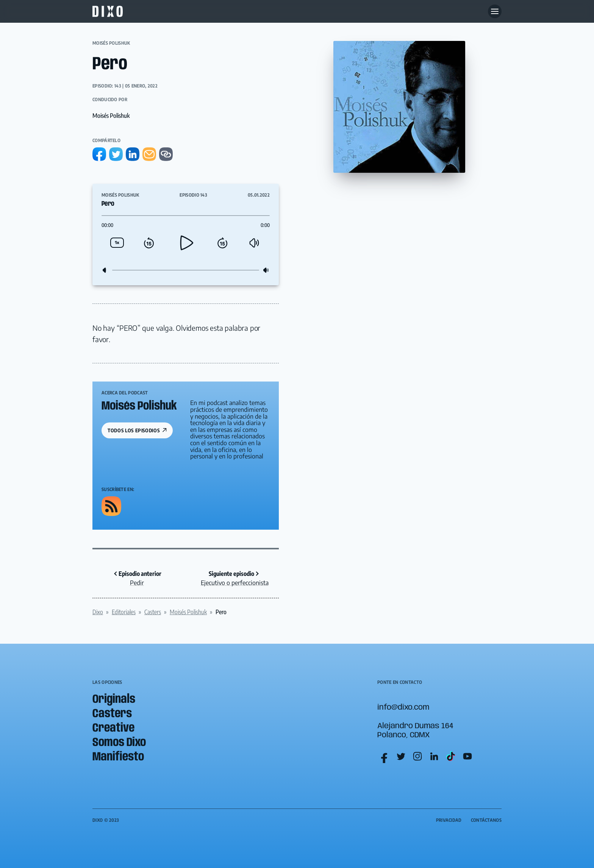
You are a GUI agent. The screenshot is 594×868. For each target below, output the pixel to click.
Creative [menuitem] (113, 728)
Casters (153, 612)
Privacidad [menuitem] (449, 820)
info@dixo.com (403, 708)
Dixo (98, 612)
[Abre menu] (495, 11)
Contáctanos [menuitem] (486, 820)
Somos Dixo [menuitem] (119, 743)
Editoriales (124, 612)
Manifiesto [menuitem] (118, 757)
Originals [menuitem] (114, 700)
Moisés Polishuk (111, 43)
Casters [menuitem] (112, 714)
